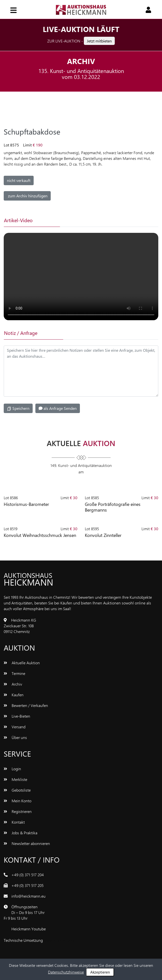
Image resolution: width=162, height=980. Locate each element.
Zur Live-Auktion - (81, 41)
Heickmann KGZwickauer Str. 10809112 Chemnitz (20, 626)
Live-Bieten (17, 716)
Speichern (18, 408)
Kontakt (14, 822)
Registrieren (18, 811)
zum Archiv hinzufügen (27, 196)
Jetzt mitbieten (99, 41)
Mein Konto (18, 801)
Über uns (15, 737)
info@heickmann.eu (28, 896)
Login (12, 769)
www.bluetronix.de (59, 940)
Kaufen (14, 695)
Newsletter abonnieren (27, 843)
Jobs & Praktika (21, 833)
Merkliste (15, 779)
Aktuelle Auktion (22, 663)
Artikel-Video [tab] (18, 220)
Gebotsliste (17, 790)
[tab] (88, 220)
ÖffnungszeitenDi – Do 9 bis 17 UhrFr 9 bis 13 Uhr (24, 912)
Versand (15, 727)
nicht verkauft (19, 180)
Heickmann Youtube (29, 929)
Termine (14, 673)
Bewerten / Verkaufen (26, 705)
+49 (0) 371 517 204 (28, 875)
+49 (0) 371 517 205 (27, 885)
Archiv (13, 684)
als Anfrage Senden (58, 408)
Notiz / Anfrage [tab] (21, 333)
